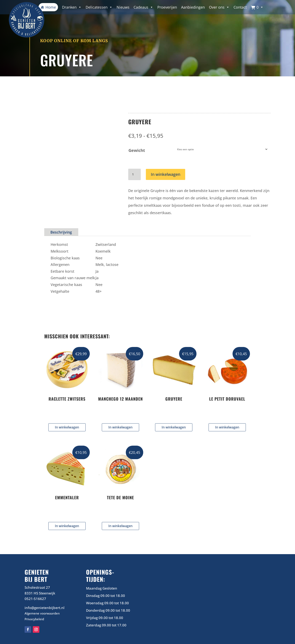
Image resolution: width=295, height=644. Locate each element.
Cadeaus (143, 7)
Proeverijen (167, 7)
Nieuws (123, 7)
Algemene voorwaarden (42, 613)
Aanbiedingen (193, 7)
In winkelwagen (166, 174)
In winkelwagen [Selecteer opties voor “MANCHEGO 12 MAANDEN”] (120, 427)
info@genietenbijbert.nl (45, 607)
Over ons (219, 7)
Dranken (72, 7)
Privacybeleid (34, 619)
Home (51, 7)
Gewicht (137, 150)
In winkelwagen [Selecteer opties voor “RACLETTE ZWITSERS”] (67, 427)
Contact (240, 7)
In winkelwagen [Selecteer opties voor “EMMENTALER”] (67, 526)
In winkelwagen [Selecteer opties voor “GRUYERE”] (174, 427)
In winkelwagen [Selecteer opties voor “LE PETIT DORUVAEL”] (227, 427)
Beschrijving (61, 232)
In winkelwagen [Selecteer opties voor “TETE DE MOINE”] (120, 526)
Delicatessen (99, 7)
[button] (257, 7)
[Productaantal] (134, 174)
